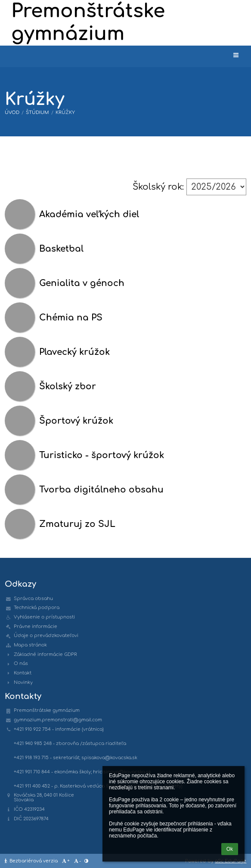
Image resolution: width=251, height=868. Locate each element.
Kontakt (23, 673)
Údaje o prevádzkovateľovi (46, 636)
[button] (236, 55)
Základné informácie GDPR (45, 654)
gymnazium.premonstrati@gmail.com (58, 720)
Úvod (12, 112)
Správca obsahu (33, 599)
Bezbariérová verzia (32, 861)
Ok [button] (230, 849)
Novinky (23, 682)
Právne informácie (36, 626)
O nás (21, 663)
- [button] (77, 861)
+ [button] (65, 861)
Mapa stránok (30, 645)
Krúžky (65, 112)
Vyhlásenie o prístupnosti (44, 617)
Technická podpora (37, 608)
